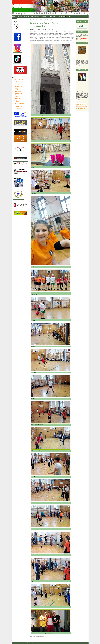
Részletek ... (79, 67)
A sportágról (45, 16)
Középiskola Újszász (19, 83)
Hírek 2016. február (41, 20)
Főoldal (13, 16)
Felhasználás (79, 40)
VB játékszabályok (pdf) (81, 109)
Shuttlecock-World (19, 80)
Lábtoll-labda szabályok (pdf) (82, 107)
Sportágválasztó (18, 93)
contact (17, 643)
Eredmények (53, 16)
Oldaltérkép (27, 16)
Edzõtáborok (18, 98)
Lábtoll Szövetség (35, 16)
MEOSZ (17, 97)
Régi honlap (20, 16)
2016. (37, 20)
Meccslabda (18, 85)
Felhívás (14, 18)
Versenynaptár (62, 16)
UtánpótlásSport (18, 108)
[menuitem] (13, 16)
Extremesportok (18, 92)
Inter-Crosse (18, 90)
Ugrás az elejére (23, 643)
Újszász (17, 81)
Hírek (69, 16)
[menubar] (43, 17)
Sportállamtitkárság (19, 107)
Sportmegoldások (19, 95)
